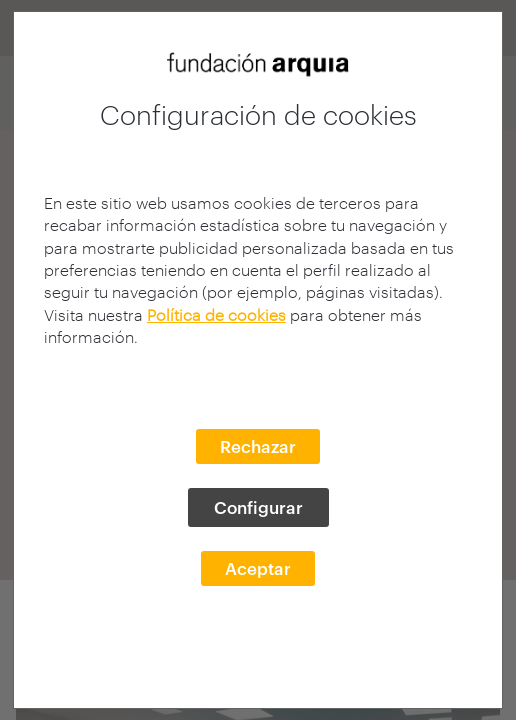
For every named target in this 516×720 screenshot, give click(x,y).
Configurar (258, 507)
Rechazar (258, 446)
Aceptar (258, 568)
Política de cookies (216, 314)
